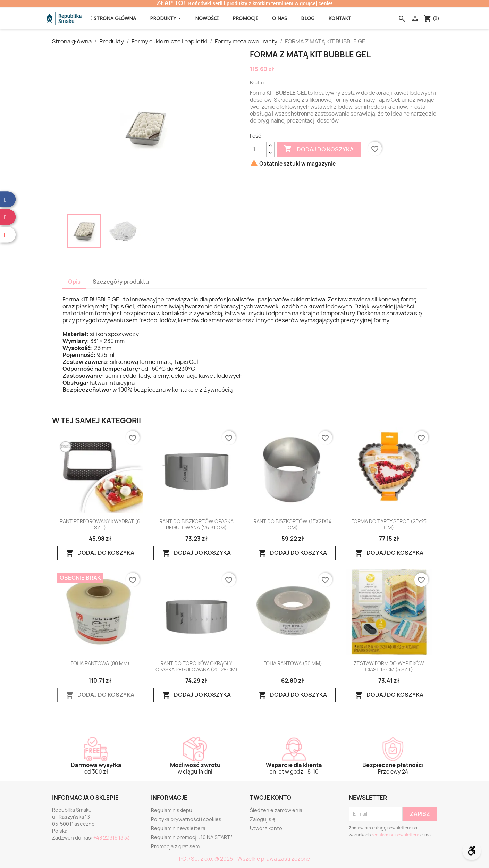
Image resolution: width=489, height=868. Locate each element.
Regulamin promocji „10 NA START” (192, 837)
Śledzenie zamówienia (276, 810)
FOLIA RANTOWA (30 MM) (293, 663)
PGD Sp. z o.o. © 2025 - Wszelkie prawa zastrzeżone (244, 859)
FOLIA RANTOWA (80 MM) (100, 663)
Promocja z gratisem (175, 846)
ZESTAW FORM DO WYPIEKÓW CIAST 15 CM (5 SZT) (389, 667)
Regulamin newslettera (178, 828)
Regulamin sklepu (172, 810)
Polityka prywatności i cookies (186, 819)
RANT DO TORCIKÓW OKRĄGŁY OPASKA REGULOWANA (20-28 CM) (196, 667)
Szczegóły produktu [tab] (121, 282)
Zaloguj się (263, 819)
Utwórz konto (266, 828)
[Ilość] (258, 149)
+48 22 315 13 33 (112, 838)
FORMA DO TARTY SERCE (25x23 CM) (389, 525)
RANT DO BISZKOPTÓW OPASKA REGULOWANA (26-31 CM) (196, 525)
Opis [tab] (74, 282)
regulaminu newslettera (395, 835)
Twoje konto (271, 798)
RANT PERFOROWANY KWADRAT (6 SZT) (100, 525)
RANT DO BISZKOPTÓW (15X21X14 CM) (293, 525)
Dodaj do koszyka (319, 149)
